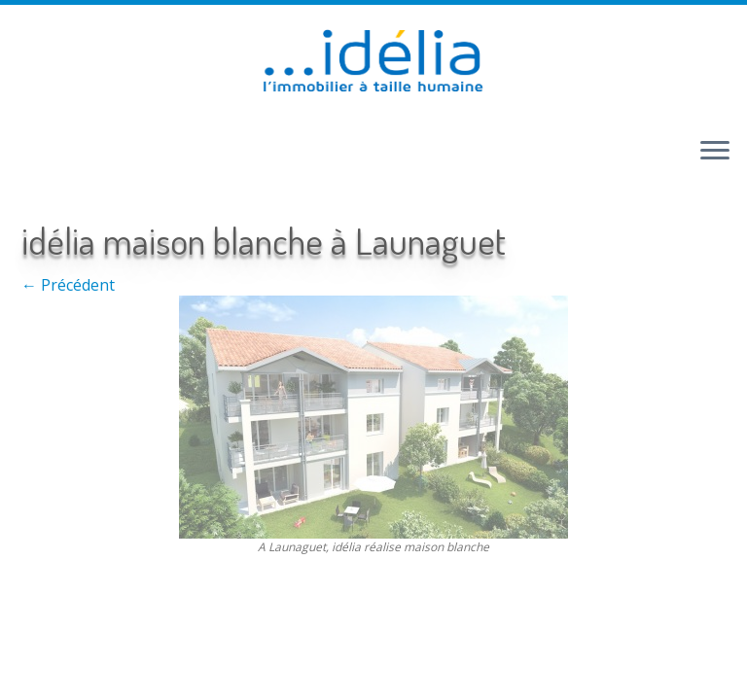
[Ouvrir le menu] (715, 152)
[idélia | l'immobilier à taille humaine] (373, 63)
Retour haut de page (310, 598)
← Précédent (68, 285)
